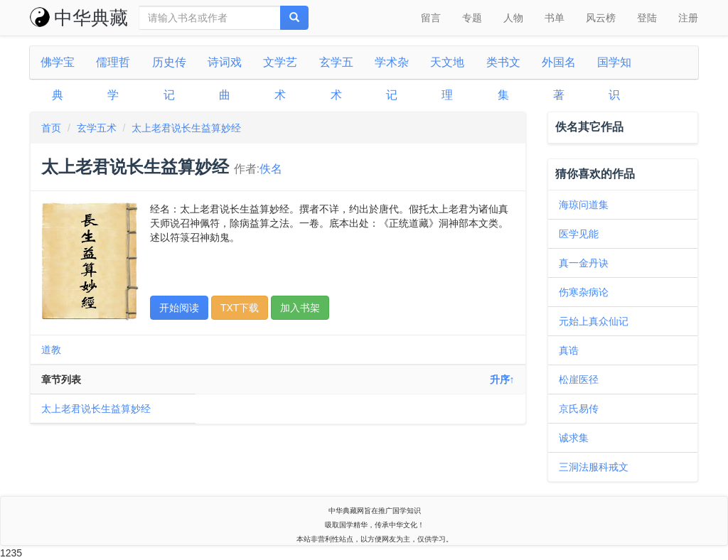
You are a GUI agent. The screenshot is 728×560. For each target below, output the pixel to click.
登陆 (647, 18)
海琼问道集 (584, 205)
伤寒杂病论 (584, 292)
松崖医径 (579, 379)
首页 (51, 128)
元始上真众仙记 (594, 321)
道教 (51, 350)
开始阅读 (179, 308)
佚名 (271, 169)
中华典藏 (79, 18)
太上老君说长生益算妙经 (186, 128)
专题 (472, 18)
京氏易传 (579, 409)
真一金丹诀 (584, 263)
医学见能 (579, 234)
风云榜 (601, 18)
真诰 (569, 350)
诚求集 (574, 438)
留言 (431, 18)
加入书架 (300, 308)
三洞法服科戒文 (594, 467)
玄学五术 (97, 128)
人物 (513, 18)
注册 (688, 18)
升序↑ (502, 379)
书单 (555, 18)
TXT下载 (240, 308)
